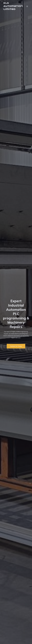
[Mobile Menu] (27, 6)
